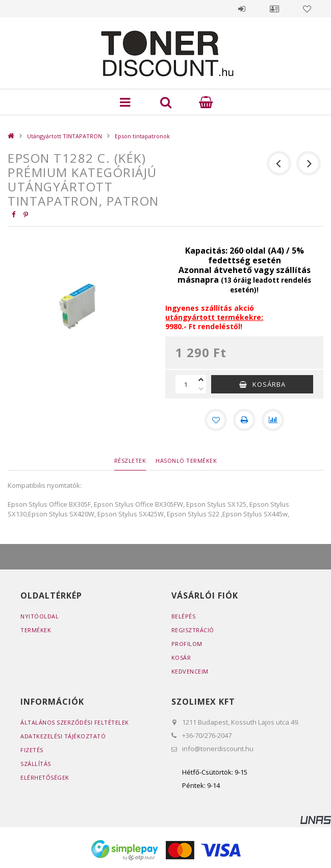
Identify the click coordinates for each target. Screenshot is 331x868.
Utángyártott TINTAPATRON (65, 136)
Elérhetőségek (45, 777)
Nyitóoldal (40, 616)
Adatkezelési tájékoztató (63, 736)
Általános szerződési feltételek (75, 722)
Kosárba (269, 384)
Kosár (181, 658)
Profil (274, 9)
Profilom (187, 644)
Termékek (36, 630)
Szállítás (36, 764)
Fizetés (32, 750)
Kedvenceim (190, 671)
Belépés (242, 9)
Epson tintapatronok (142, 136)
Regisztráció (193, 630)
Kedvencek (307, 9)
